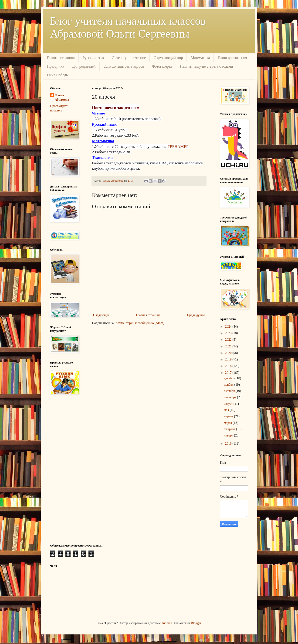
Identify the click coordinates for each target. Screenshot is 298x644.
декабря (230, 378)
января (229, 435)
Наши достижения (232, 58)
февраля (230, 429)
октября (230, 391)
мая (227, 410)
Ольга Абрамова (62, 98)
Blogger (196, 623)
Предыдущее (196, 315)
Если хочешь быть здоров (124, 66)
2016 (229, 444)
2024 (229, 327)
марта (228, 423)
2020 (229, 353)
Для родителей (84, 66)
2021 (229, 346)
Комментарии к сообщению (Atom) (140, 323)
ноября (229, 385)
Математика (200, 58)
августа (230, 404)
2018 (229, 366)
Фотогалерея (162, 66)
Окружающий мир (168, 58)
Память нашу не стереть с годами (206, 66)
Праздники (56, 66)
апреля (229, 416)
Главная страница (61, 58)
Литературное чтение (129, 58)
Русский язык (93, 58)
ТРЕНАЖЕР (178, 147)
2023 (229, 333)
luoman (167, 623)
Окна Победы (58, 75)
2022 (229, 340)
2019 (229, 359)
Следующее (101, 315)
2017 (229, 373)
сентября (231, 397)
